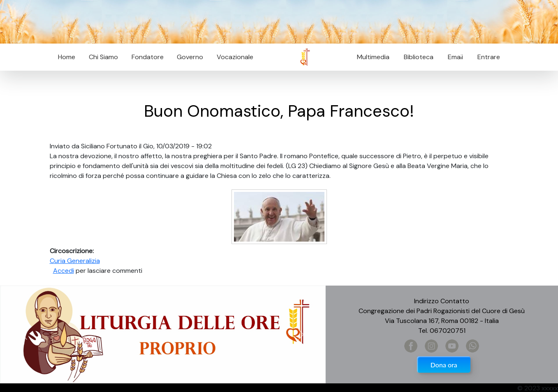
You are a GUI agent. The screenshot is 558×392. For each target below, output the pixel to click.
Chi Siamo (103, 57)
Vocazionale (235, 57)
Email (453, 57)
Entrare (489, 57)
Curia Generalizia (75, 261)
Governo (190, 57)
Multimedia (373, 57)
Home (67, 57)
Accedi (64, 271)
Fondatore (148, 57)
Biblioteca (419, 57)
